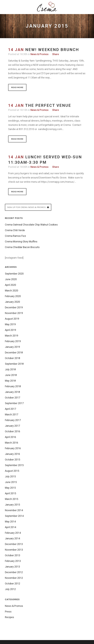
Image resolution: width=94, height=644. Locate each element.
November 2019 (14, 313)
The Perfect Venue (48, 105)
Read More (17, 87)
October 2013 (13, 555)
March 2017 (12, 414)
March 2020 (12, 291)
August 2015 (12, 471)
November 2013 (14, 550)
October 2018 (13, 358)
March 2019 (12, 336)
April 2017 (10, 409)
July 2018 (10, 369)
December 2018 (14, 352)
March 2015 (12, 499)
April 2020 (10, 285)
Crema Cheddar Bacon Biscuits (22, 247)
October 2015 (13, 460)
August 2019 (12, 319)
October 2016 (13, 431)
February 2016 (13, 448)
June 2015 (11, 482)
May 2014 (10, 522)
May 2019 (10, 324)
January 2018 (12, 392)
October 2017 (13, 398)
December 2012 (14, 572)
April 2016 (10, 437)
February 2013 (13, 561)
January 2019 (12, 347)
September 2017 (14, 403)
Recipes (9, 617)
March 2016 (12, 443)
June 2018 (11, 375)
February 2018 (13, 386)
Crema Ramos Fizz (15, 236)
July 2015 (10, 476)
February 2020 (13, 296)
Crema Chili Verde (15, 230)
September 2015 (14, 465)
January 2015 (12, 505)
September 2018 (14, 364)
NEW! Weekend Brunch (52, 50)
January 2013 (12, 567)
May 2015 (10, 488)
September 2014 (14, 516)
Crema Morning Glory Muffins (21, 241)
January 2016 (12, 454)
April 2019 (10, 330)
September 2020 (14, 274)
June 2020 (11, 279)
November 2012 (14, 578)
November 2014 (14, 510)
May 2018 (10, 381)
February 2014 (13, 533)
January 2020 (12, 302)
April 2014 (10, 527)
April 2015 (10, 493)
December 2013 (14, 544)
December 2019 (14, 307)
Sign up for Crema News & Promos (28, 207)
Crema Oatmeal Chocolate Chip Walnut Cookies (31, 225)
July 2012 (10, 589)
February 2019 (13, 341)
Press (8, 612)
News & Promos (39, 54)
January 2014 (12, 538)
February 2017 (13, 420)
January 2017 (12, 426)
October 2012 (13, 584)
